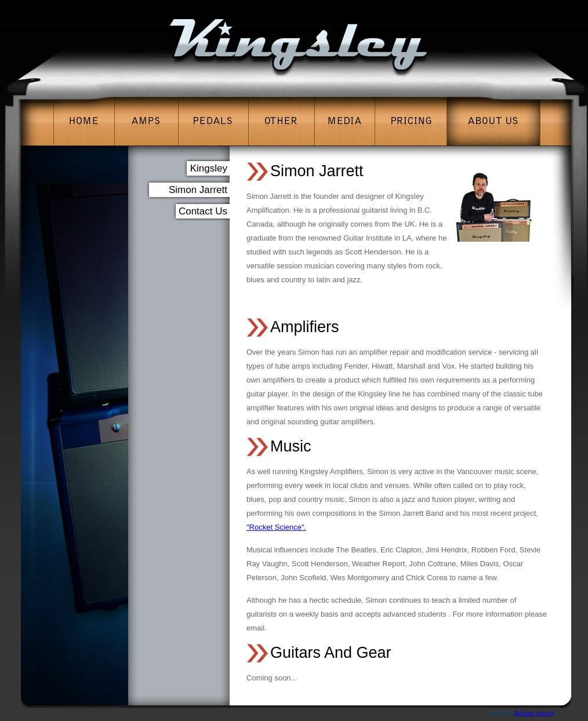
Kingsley (209, 168)
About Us (493, 121)
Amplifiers (305, 327)
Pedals (213, 121)
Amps (146, 121)
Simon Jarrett (317, 171)
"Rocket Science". (276, 527)
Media (344, 121)
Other (281, 121)
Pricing (411, 121)
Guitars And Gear (331, 653)
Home (84, 121)
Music (291, 446)
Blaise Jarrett (534, 713)
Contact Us (203, 211)
